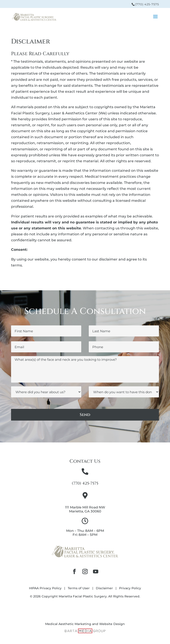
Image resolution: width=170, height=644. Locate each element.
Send (85, 415)
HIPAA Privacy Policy (45, 588)
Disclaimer (104, 588)
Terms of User (79, 588)
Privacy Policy (130, 588)
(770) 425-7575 (147, 4)
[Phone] (124, 347)
